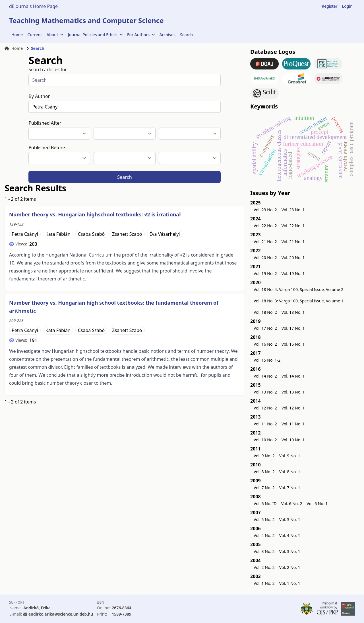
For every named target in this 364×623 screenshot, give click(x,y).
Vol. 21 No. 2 (265, 242)
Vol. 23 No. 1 (293, 210)
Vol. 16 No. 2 (265, 344)
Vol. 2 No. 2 (264, 567)
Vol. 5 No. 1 (290, 519)
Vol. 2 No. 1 (290, 567)
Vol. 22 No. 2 (265, 226)
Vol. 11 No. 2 (265, 424)
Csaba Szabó (91, 234)
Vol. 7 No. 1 (290, 488)
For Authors (141, 35)
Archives (167, 35)
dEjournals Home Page (33, 6)
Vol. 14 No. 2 (265, 376)
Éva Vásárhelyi (165, 234)
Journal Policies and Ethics (95, 35)
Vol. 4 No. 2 (264, 535)
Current (35, 35)
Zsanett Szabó (127, 234)
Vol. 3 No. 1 (290, 551)
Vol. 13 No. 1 (293, 392)
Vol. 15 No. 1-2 (267, 360)
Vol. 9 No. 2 (264, 456)
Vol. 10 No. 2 (265, 440)
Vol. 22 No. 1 (293, 226)
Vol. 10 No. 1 (293, 440)
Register (329, 6)
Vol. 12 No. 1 (293, 408)
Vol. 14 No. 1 (293, 376)
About (55, 35)
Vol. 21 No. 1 (293, 242)
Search (186, 35)
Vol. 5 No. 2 (264, 519)
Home (17, 35)
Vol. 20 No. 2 (265, 258)
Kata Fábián (58, 234)
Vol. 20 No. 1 (293, 258)
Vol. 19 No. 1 (293, 273)
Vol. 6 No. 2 (292, 504)
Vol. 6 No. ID (265, 504)
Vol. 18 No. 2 (265, 312)
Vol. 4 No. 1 (290, 535)
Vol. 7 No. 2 (264, 488)
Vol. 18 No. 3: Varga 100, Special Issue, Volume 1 (299, 301)
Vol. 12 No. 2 (265, 408)
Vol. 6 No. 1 (317, 504)
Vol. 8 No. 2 (264, 472)
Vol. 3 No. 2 (264, 551)
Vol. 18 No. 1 (293, 312)
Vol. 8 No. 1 (290, 472)
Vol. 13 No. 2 (265, 392)
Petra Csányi (25, 234)
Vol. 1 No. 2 (264, 583)
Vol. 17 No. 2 (265, 328)
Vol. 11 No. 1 (293, 424)
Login (347, 6)
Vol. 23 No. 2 (265, 210)
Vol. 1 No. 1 (290, 583)
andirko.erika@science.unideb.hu (61, 614)
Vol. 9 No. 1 (290, 456)
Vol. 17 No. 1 (293, 328)
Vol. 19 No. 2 (265, 273)
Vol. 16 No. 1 (293, 344)
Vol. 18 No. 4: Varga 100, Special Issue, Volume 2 (299, 289)
